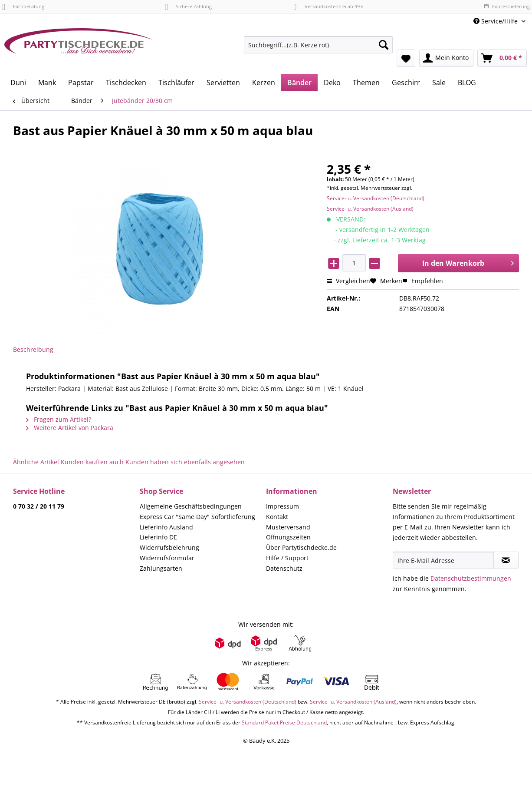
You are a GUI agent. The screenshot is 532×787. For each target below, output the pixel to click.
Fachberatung (23, 6)
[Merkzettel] (406, 58)
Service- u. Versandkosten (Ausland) (370, 209)
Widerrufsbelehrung (169, 547)
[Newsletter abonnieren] (506, 560)
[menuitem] (318, 49)
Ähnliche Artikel (36, 462)
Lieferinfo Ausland (166, 527)
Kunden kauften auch (92, 462)
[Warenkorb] (502, 58)
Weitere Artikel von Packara (70, 428)
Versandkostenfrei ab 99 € (328, 6)
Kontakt (277, 517)
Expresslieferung (507, 6)
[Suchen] (384, 45)
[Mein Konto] (446, 58)
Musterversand (288, 527)
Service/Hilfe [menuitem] (496, 21)
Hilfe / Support (287, 558)
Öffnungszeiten (288, 537)
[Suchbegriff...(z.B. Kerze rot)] (318, 45)
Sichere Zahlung (188, 6)
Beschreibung (33, 349)
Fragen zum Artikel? (59, 419)
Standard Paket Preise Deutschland (284, 723)
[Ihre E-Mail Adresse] (443, 560)
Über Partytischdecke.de (301, 547)
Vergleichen (348, 281)
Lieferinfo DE (158, 537)
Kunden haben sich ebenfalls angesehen (185, 462)
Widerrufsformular (167, 558)
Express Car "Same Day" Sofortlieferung (197, 517)
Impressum (282, 506)
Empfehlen (423, 281)
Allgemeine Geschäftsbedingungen (191, 506)
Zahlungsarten (161, 568)
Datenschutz (284, 568)
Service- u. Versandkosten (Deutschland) (376, 198)
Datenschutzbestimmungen (471, 578)
